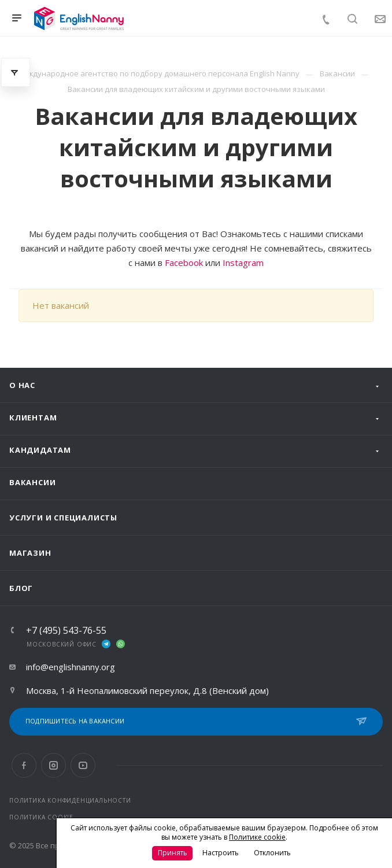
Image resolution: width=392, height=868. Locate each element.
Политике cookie (257, 837)
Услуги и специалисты (63, 518)
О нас (22, 385)
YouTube (83, 765)
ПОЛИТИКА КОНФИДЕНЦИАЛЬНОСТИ (70, 800)
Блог (21, 588)
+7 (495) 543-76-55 (66, 630)
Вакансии (32, 482)
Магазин (30, 553)
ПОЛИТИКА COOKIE (41, 817)
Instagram (243, 263)
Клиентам (33, 418)
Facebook (184, 263)
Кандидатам (40, 450)
